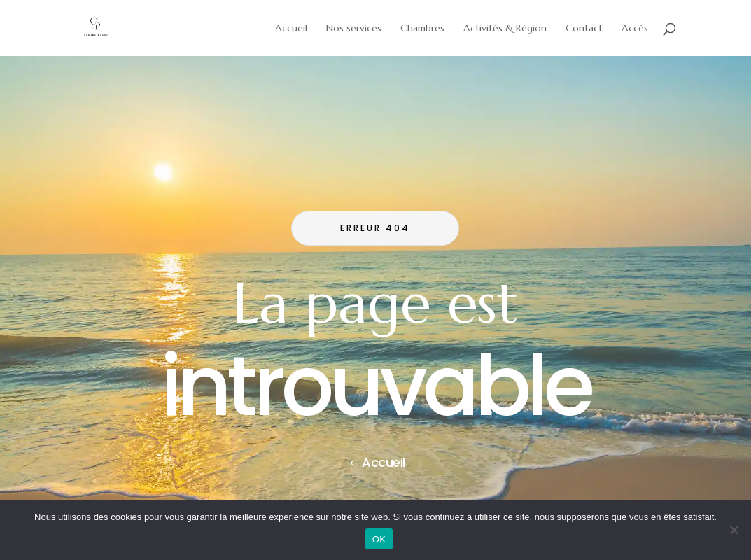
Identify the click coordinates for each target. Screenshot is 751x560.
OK (379, 539)
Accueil (384, 462)
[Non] (734, 530)
